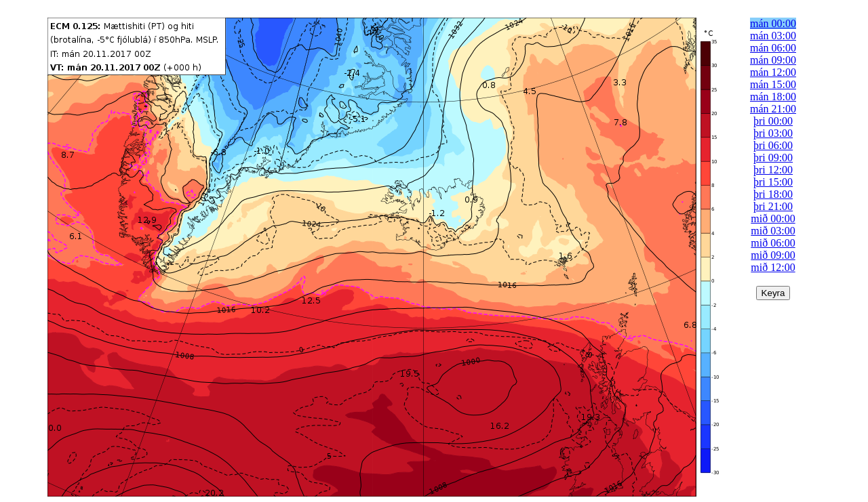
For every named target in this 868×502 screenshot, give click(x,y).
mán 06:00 (773, 48)
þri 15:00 (773, 182)
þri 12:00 (773, 170)
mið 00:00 (773, 218)
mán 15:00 (773, 84)
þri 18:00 (773, 194)
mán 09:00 (773, 60)
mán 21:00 (773, 109)
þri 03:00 (773, 133)
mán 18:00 (773, 97)
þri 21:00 (773, 206)
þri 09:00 (773, 158)
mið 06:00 (773, 243)
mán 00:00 (773, 23)
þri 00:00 (773, 121)
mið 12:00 (773, 267)
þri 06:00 (773, 145)
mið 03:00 (773, 231)
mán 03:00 (773, 36)
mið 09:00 (773, 255)
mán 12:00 (773, 72)
